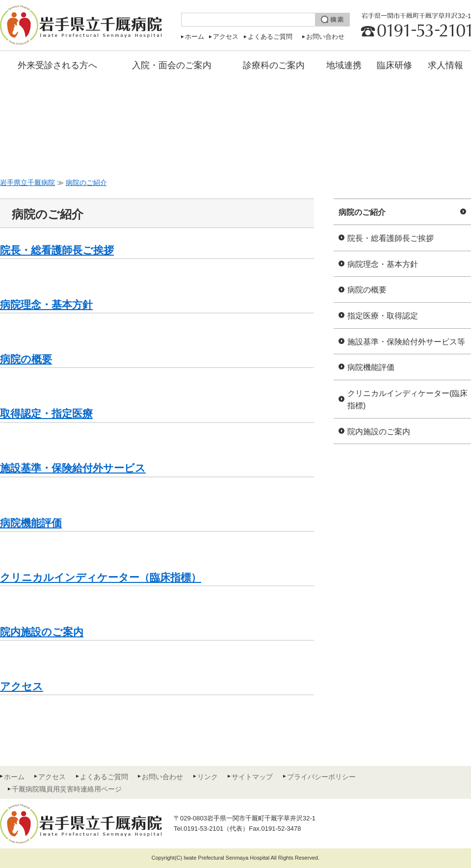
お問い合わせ (325, 37)
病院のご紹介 (362, 212)
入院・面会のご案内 (172, 65)
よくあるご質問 (270, 37)
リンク (208, 777)
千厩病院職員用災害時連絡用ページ (67, 789)
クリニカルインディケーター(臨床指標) (407, 400)
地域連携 (344, 65)
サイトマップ (252, 777)
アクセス (226, 37)
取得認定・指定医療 (46, 413)
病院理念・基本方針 (383, 264)
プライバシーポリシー (321, 777)
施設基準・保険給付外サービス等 (406, 342)
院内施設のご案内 (379, 432)
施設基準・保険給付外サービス (73, 468)
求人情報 (445, 65)
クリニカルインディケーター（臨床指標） (101, 577)
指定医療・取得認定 (383, 316)
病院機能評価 (371, 367)
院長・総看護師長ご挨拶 (391, 238)
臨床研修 (394, 65)
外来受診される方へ (57, 65)
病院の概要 (367, 290)
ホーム (195, 37)
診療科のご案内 (274, 65)
